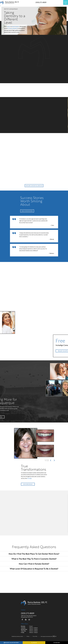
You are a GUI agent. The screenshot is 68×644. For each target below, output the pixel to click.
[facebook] (22, 620)
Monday (23, 626)
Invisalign (29, 478)
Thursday (23, 631)
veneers (9, 26)
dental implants (16, 26)
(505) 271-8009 (41, 2)
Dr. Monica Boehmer (12, 28)
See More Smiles (28, 484)
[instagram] (29, 620)
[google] (26, 620)
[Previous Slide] (51, 460)
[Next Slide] (54, 460)
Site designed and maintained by (48, 636)
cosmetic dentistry (37, 52)
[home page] (10, 2)
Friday (23, 632)
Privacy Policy (35, 636)
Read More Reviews (27, 211)
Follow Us (8, 417)
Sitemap (28, 636)
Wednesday (24, 629)
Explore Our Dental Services (34, 186)
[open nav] (66, 2)
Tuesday (23, 628)
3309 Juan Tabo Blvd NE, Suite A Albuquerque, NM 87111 (29, 616)
